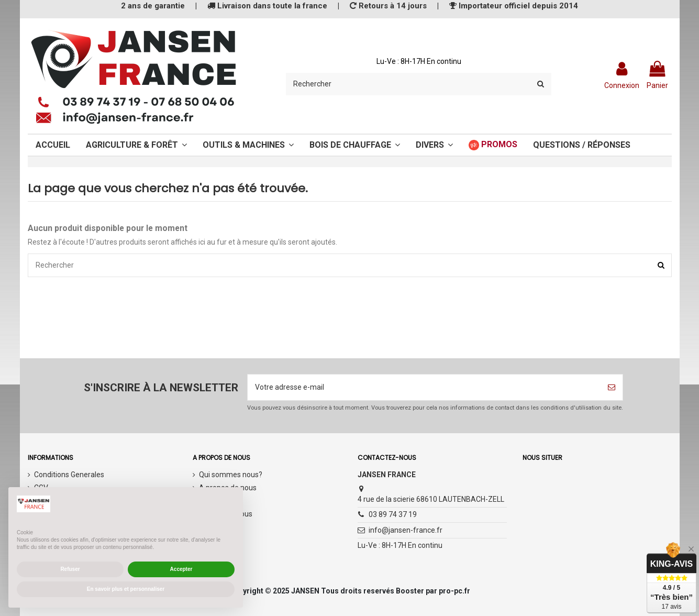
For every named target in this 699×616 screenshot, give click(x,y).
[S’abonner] (612, 387)
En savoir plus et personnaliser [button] (126, 589)
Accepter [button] (181, 569)
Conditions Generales (69, 475)
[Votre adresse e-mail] (424, 387)
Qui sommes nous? (231, 475)
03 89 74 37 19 (393, 514)
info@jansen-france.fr (406, 530)
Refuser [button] (70, 569)
